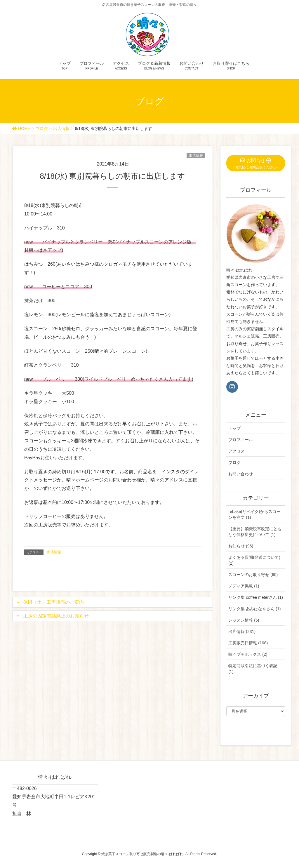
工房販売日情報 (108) (248, 643)
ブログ (234, 462)
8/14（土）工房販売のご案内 (54, 602)
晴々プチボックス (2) (248, 654)
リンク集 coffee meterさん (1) (255, 597)
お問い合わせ (241, 474)
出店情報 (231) (242, 632)
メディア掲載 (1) (244, 586)
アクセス (237, 451)
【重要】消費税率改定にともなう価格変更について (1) (255, 532)
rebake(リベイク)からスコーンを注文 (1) (254, 514)
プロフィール (241, 440)
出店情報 (196, 156)
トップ (234, 428)
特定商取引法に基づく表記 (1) (253, 669)
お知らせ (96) (241, 546)
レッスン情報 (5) (244, 620)
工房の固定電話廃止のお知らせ (56, 616)
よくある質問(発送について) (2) (254, 560)
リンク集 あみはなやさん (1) (254, 609)
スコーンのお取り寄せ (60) (253, 575)
